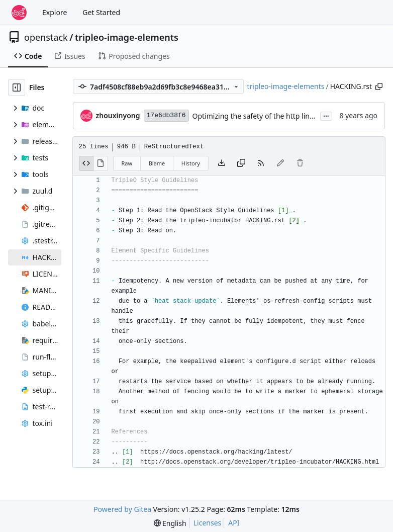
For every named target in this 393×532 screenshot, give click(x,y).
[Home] (19, 13)
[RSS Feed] (261, 163)
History (191, 163)
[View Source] (86, 163)
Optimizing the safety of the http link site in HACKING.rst (286, 116)
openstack (46, 37)
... (326, 115)
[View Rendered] (101, 163)
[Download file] (222, 163)
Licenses (208, 523)
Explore (55, 12)
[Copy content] (241, 163)
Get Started (101, 12)
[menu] (170, 523)
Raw (127, 163)
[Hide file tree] (17, 87)
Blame (157, 163)
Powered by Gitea (122, 509)
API (234, 523)
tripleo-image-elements (127, 37)
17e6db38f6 (166, 115)
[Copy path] (379, 86)
